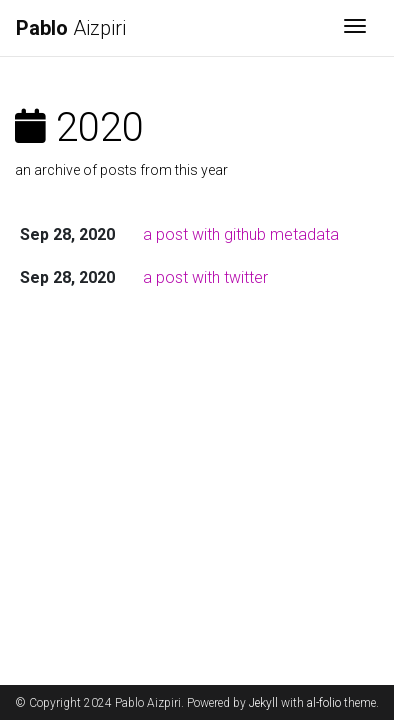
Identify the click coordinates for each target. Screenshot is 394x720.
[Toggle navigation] (355, 28)
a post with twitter (205, 277)
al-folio (324, 703)
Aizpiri (71, 28)
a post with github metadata (241, 234)
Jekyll (263, 703)
